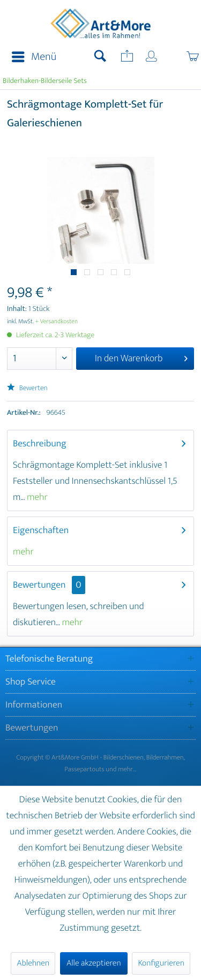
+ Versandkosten (57, 322)
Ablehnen (33, 963)
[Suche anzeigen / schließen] (100, 57)
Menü (34, 57)
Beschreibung (40, 444)
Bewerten (27, 388)
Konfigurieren (161, 963)
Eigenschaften (41, 530)
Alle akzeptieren (94, 963)
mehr (36, 497)
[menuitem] (31, 57)
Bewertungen (39, 585)
